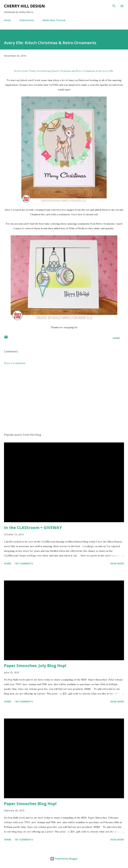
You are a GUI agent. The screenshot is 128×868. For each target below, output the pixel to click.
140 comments (24, 701)
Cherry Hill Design (24, 6)
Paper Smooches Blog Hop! (30, 803)
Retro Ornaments (86, 71)
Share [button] (116, 338)
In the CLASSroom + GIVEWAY (33, 527)
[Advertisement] (64, 399)
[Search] (114, 6)
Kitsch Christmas (61, 71)
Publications (27, 20)
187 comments (24, 840)
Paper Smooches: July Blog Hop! (35, 665)
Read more (117, 563)
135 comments (24, 563)
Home (7, 20)
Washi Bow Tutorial (54, 20)
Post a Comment (15, 363)
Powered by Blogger (64, 859)
